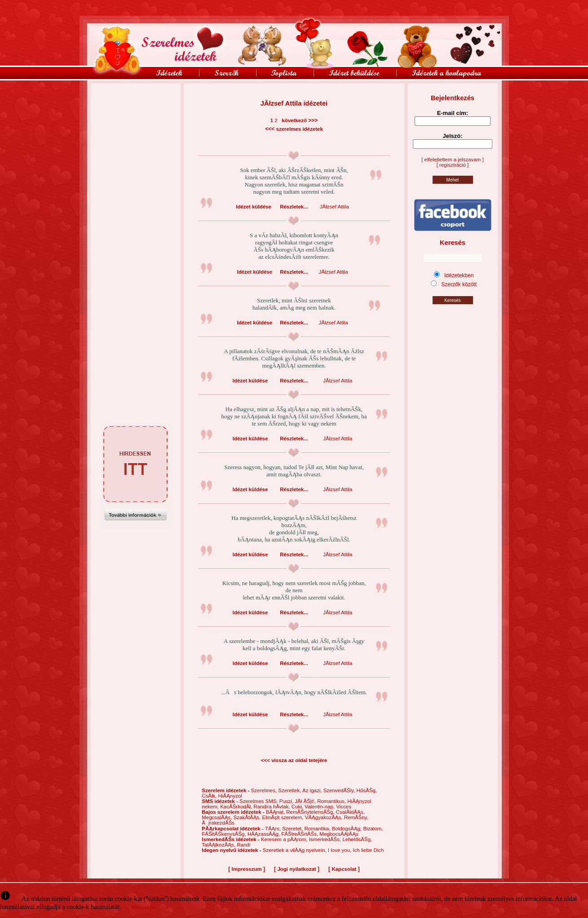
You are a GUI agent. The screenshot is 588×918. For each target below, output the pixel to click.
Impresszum (247, 869)
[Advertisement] (136, 104)
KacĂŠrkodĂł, (237, 807)
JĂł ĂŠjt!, (306, 801)
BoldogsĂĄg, (348, 829)
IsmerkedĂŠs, (326, 839)
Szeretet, (293, 829)
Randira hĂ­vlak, (272, 807)
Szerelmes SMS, (259, 801)
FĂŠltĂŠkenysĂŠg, (225, 834)
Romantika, (318, 829)
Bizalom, (373, 829)
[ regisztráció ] (453, 165)
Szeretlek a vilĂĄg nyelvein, (295, 850)
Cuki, (298, 807)
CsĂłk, (210, 796)
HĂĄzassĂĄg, (264, 834)
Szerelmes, (265, 790)
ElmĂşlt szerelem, (283, 817)
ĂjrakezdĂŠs (218, 823)
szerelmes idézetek (300, 129)
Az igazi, (313, 790)
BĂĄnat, (276, 812)
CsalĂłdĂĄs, (350, 812)
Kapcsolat (344, 869)
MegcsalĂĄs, (217, 817)
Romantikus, (332, 801)
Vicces (344, 807)
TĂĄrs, (274, 829)
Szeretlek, (290, 790)
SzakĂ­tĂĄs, (248, 817)
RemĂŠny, (356, 817)
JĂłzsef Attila (334, 207)
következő (293, 120)
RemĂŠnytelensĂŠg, (311, 812)
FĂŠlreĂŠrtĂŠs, (300, 834)
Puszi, (287, 801)
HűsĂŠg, (367, 790)
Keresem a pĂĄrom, (285, 839)
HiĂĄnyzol (230, 796)
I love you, (340, 850)
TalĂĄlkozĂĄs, (219, 845)
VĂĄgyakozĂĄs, (325, 817)
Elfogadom (144, 907)
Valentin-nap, (320, 807)
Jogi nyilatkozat (296, 869)
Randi (243, 845)
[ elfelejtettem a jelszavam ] (453, 160)
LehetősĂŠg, (357, 839)
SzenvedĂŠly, (340, 790)
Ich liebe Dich (368, 850)
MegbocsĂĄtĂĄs (339, 834)
